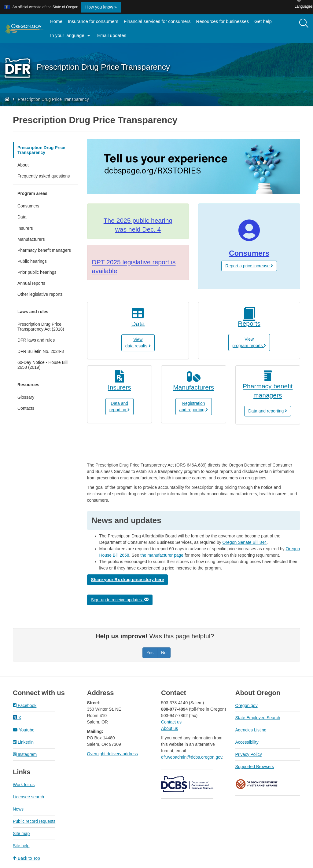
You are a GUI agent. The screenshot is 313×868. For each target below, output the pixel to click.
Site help (21, 846)
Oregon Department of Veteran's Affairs (257, 784)
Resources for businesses (223, 21)
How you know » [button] (101, 7)
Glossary (26, 397)
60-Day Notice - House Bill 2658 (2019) (42, 366)
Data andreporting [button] (120, 407)
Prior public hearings (37, 272)
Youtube (24, 730)
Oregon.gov (247, 705)
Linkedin (23, 742)
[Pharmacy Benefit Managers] (268, 388)
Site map (21, 833)
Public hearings (32, 261)
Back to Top (26, 858)
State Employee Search (258, 718)
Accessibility (247, 742)
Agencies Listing (251, 730)
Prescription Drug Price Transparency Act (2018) (48, 328)
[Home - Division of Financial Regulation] (7, 99)
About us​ (169, 728)
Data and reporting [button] (268, 411)
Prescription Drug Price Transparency (41, 150)
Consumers (28, 206)
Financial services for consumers (157, 21)
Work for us (24, 785)
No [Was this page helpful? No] (164, 653)
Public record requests (34, 821)
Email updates (113, 37)
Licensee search (28, 797)
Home (56, 21)
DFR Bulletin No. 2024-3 (41, 351)
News (18, 809)
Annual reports (39, 285)
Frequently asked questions (44, 176)
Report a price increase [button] (249, 266)
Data (22, 217)
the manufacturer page (162, 555)
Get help (263, 21)
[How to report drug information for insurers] (120, 384)
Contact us (171, 722)
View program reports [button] (249, 342)
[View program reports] (249, 317)
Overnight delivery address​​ (113, 754)
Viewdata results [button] (138, 343)
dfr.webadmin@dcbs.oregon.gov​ (192, 757)
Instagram (25, 754)
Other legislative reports (40, 294)
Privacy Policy (249, 754)
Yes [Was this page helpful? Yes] (150, 653)
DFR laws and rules (44, 341)
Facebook (25, 705)
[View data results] (138, 321)
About (23, 165)
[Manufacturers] (194, 384)
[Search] (304, 24)
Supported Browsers (255, 767)
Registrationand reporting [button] (194, 407)
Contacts (26, 408)
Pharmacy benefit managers (44, 250)
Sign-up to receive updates (120, 600)
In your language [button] (71, 36)
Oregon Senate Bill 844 (245, 542)
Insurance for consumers (93, 21)
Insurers (25, 228)
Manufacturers (31, 239)
